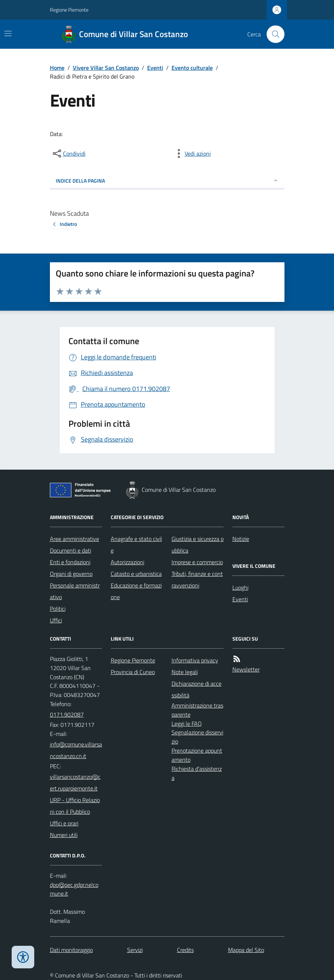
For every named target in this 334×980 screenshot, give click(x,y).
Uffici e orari (64, 823)
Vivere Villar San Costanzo (106, 68)
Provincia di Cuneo (133, 672)
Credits (185, 950)
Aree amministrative (74, 539)
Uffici (56, 620)
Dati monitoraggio (71, 950)
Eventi (155, 68)
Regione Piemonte (69, 10)
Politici (58, 609)
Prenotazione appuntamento (197, 755)
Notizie (241, 539)
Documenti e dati (70, 550)
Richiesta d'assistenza (197, 773)
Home (57, 68)
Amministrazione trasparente (197, 710)
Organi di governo (71, 574)
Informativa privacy (195, 660)
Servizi (135, 950)
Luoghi (240, 587)
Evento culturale (192, 68)
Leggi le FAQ (187, 724)
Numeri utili (64, 835)
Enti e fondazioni (70, 562)
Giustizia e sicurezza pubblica (198, 545)
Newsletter (246, 669)
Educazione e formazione (136, 591)
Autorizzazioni (127, 562)
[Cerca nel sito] (272, 34)
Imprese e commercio (197, 562)
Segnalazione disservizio (197, 737)
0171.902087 (67, 714)
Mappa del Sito (246, 950)
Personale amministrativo (75, 591)
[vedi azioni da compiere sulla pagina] (192, 154)
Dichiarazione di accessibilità (197, 689)
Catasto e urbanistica (136, 574)
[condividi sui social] (68, 154)
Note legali (185, 672)
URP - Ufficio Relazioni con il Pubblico (75, 806)
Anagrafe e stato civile (136, 545)
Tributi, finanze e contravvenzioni (197, 579)
